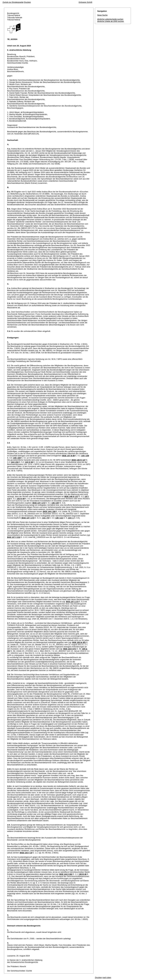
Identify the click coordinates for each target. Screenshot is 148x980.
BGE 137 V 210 (14, 537)
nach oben (107, 977)
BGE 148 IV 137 (79, 460)
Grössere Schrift (85, 2)
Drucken (27, 2)
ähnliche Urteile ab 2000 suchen (111, 21)
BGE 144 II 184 (66, 874)
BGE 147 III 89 (69, 456)
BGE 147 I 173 (39, 503)
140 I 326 (17, 458)
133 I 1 (71, 518)
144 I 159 (85, 456)
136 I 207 (55, 503)
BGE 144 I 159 (49, 511)
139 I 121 (59, 518)
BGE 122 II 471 (70, 649)
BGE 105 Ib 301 (79, 642)
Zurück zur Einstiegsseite (13, 2)
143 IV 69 (29, 462)
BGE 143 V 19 (26, 853)
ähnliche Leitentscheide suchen (110, 19)
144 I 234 (15, 462)
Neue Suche (102, 15)
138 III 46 (83, 874)
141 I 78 (45, 518)
